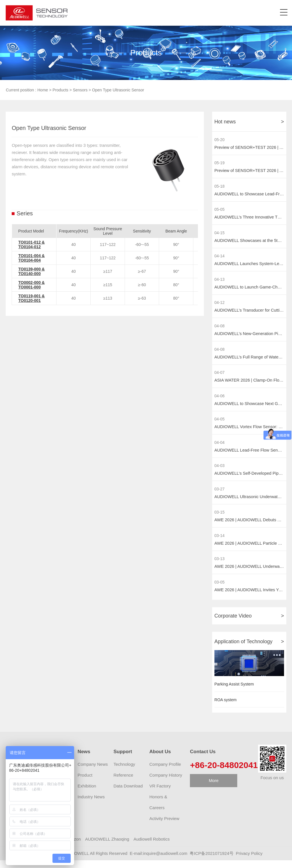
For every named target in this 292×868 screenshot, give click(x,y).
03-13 (220, 566)
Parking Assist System (234, 692)
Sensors (80, 90)
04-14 (220, 258)
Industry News (91, 805)
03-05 (220, 590)
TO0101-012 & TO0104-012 (31, 244)
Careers (157, 816)
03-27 (220, 495)
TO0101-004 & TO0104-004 (31, 258)
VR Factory (160, 794)
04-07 (220, 376)
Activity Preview (164, 826)
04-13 (220, 282)
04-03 (220, 471)
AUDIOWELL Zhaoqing (107, 847)
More (214, 788)
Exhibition (87, 794)
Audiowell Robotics (152, 847)
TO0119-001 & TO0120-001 (31, 298)
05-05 (220, 211)
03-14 (220, 542)
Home (43, 90)
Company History (166, 783)
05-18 (220, 187)
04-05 (220, 424)
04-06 (220, 400)
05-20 (220, 140)
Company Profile (165, 772)
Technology (124, 772)
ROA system (226, 708)
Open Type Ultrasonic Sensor (118, 90)
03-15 (220, 519)
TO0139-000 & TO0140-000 (31, 271)
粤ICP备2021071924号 (211, 861)
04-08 (220, 329)
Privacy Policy (249, 861)
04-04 (220, 448)
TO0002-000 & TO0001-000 (31, 285)
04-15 (220, 234)
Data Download (128, 794)
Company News (93, 772)
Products (60, 90)
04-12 (220, 305)
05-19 (220, 163)
